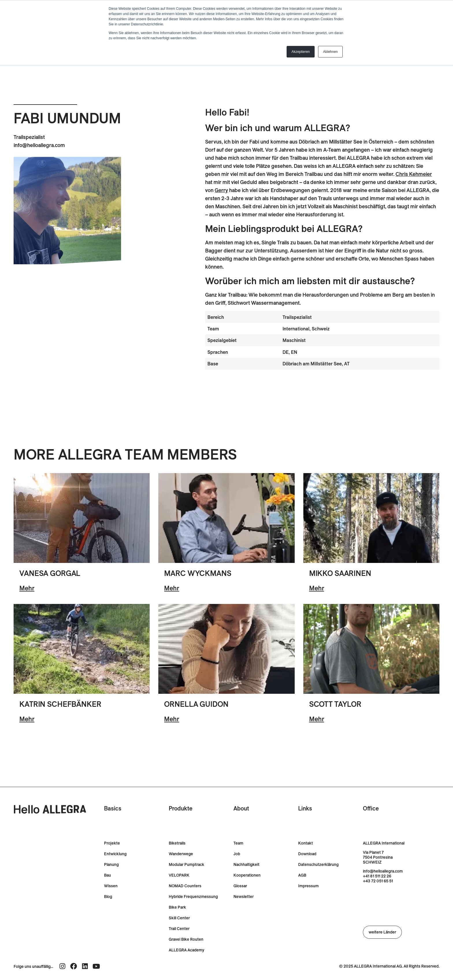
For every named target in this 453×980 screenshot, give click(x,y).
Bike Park (177, 907)
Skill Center (179, 918)
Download (307, 854)
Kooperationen (247, 875)
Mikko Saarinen (340, 573)
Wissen (111, 886)
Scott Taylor (335, 704)
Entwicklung (115, 854)
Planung (111, 865)
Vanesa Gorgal (50, 573)
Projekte (112, 843)
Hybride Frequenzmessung (193, 897)
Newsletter (244, 897)
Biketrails (177, 843)
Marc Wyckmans (198, 573)
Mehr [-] (27, 588)
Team (238, 843)
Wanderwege (181, 854)
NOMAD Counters (185, 886)
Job (237, 854)
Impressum (308, 886)
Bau (107, 875)
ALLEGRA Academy (186, 950)
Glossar (240, 886)
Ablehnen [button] (330, 52)
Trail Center (179, 929)
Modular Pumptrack (186, 865)
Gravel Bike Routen (186, 939)
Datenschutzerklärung (318, 865)
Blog (108, 897)
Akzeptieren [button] (301, 52)
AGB (302, 875)
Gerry (221, 190)
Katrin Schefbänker (60, 704)
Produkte (181, 808)
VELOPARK (179, 875)
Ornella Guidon (196, 704)
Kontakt (306, 843)
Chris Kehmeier (414, 174)
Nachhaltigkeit (246, 865)
